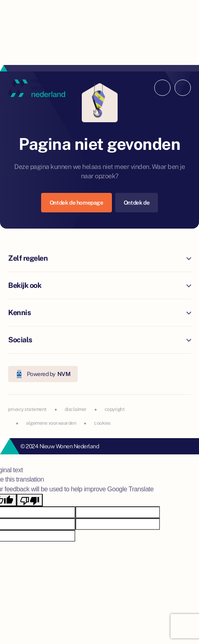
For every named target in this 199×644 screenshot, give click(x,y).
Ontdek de (137, 203)
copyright (115, 409)
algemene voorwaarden (51, 423)
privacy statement (27, 409)
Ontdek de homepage (77, 203)
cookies (102, 423)
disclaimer (76, 409)
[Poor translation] (30, 500)
